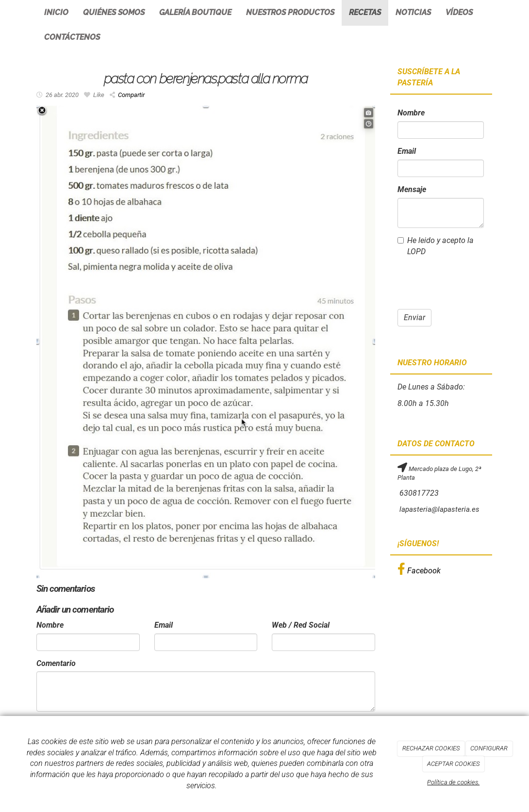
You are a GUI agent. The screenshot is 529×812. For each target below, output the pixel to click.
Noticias (413, 12)
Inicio (56, 12)
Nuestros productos (290, 12)
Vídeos (459, 12)
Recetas (365, 12)
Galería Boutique (195, 12)
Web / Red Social (301, 625)
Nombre (50, 625)
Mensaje (412, 189)
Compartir (127, 95)
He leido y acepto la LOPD (436, 246)
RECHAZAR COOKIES (431, 748)
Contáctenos (72, 37)
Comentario (56, 663)
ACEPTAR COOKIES (453, 764)
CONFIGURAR (489, 748)
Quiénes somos (114, 12)
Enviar (414, 317)
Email (164, 625)
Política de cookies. (453, 782)
